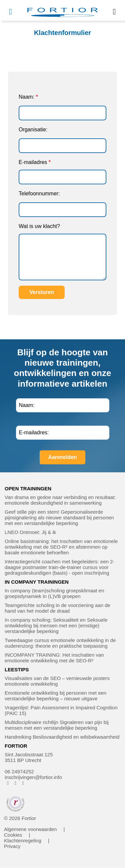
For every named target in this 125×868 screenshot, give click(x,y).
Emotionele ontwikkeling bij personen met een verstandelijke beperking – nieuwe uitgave (55, 696)
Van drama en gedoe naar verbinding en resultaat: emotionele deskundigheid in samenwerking (60, 500)
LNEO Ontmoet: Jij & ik (30, 532)
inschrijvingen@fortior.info (33, 777)
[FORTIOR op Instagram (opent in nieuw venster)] (15, 783)
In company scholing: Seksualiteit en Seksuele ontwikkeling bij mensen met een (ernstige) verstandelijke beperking (56, 625)
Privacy (12, 846)
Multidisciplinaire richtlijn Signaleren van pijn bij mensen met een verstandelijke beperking (57, 725)
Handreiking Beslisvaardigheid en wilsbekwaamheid (62, 737)
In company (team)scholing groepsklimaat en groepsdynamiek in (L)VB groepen (54, 593)
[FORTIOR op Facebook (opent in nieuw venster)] (8, 783)
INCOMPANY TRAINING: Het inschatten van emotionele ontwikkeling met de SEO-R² (54, 658)
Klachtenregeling (23, 840)
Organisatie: (33, 129)
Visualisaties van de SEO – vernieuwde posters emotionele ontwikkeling (57, 681)
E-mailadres (33, 162)
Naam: (26, 97)
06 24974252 (19, 771)
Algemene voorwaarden (30, 829)
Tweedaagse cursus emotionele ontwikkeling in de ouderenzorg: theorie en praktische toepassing (60, 643)
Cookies (13, 835)
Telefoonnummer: (39, 193)
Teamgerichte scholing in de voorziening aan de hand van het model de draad (57, 608)
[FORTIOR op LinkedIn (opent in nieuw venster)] (23, 783)
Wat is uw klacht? (39, 226)
